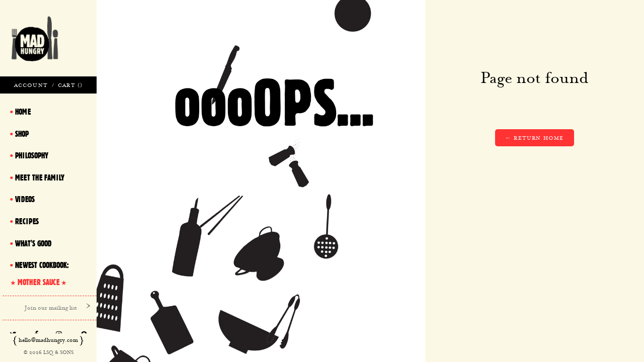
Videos (25, 199)
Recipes (27, 221)
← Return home (535, 138)
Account (31, 85)
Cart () (70, 85)
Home (23, 112)
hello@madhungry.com (48, 340)
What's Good (33, 243)
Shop (22, 134)
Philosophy (32, 155)
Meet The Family (40, 177)
